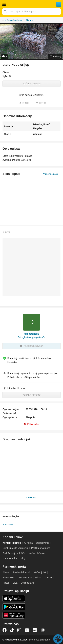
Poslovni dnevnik (22, 572)
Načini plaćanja (37, 553)
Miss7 (38, 578)
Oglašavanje (43, 543)
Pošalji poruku (32, 84)
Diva (15, 583)
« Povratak (32, 498)
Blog (23, 558)
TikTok (12, 630)
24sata (6, 572)
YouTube (27, 630)
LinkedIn (35, 630)
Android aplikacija (14, 607)
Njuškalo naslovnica (32, 4)
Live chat (58, 639)
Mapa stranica (10, 558)
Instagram (19, 630)
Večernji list (40, 572)
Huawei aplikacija (14, 615)
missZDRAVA (25, 578)
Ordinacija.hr (27, 583)
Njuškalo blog (43, 630)
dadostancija (32, 334)
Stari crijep (8, 524)
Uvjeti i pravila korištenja (15, 548)
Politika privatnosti (41, 548)
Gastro (48, 578)
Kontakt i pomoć (12, 543)
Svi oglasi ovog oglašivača (31, 337)
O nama (29, 543)
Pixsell (6, 583)
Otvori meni (4, 4)
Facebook (5, 630)
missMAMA (8, 578)
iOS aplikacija (14, 598)
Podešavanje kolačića (14, 553)
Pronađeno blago (15, 20)
